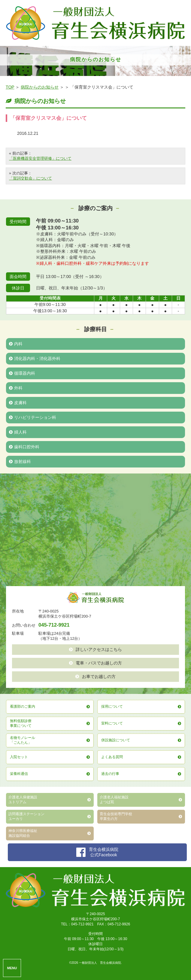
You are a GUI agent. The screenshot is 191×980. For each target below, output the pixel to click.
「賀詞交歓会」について (30, 178)
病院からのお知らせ (40, 87)
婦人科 (18, 432)
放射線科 (20, 461)
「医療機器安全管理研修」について (40, 158)
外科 (16, 388)
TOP (10, 87)
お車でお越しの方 (95, 676)
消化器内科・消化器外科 (35, 358)
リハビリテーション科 (33, 417)
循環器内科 (22, 373)
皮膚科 (18, 403)
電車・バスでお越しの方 (95, 663)
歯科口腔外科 (24, 447)
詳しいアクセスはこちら (95, 649)
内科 (16, 344)
